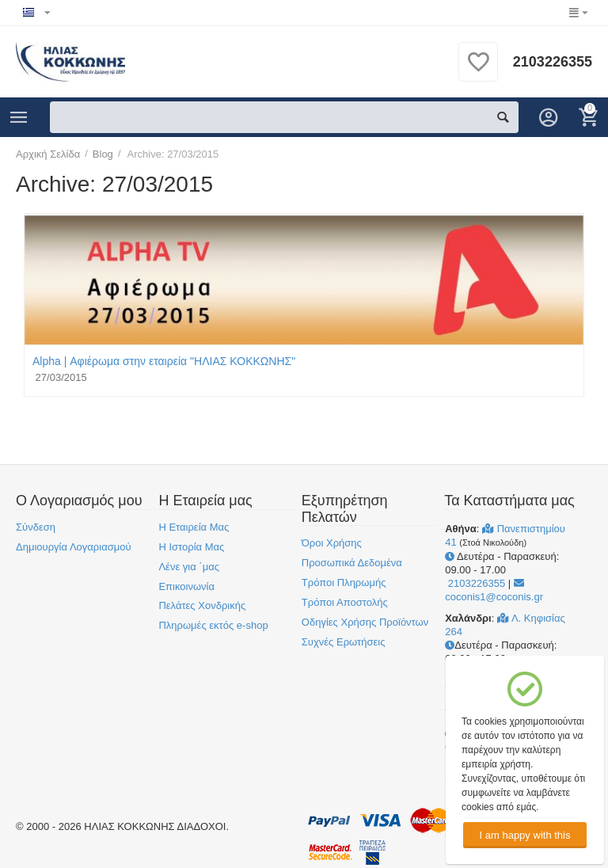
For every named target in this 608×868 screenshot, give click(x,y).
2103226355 (553, 62)
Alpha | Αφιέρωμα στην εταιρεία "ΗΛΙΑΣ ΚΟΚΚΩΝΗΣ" (164, 361)
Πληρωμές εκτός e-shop (213, 625)
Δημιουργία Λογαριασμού (74, 547)
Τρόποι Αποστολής (345, 602)
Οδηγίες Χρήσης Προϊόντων (365, 622)
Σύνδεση (36, 527)
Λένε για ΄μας (189, 567)
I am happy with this (524, 835)
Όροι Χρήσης (332, 543)
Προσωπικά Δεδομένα (352, 563)
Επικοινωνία (186, 586)
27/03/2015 (60, 377)
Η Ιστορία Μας (191, 547)
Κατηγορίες (19, 117)
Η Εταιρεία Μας (194, 527)
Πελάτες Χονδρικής (202, 605)
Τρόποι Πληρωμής (344, 582)
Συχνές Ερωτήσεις (344, 642)
